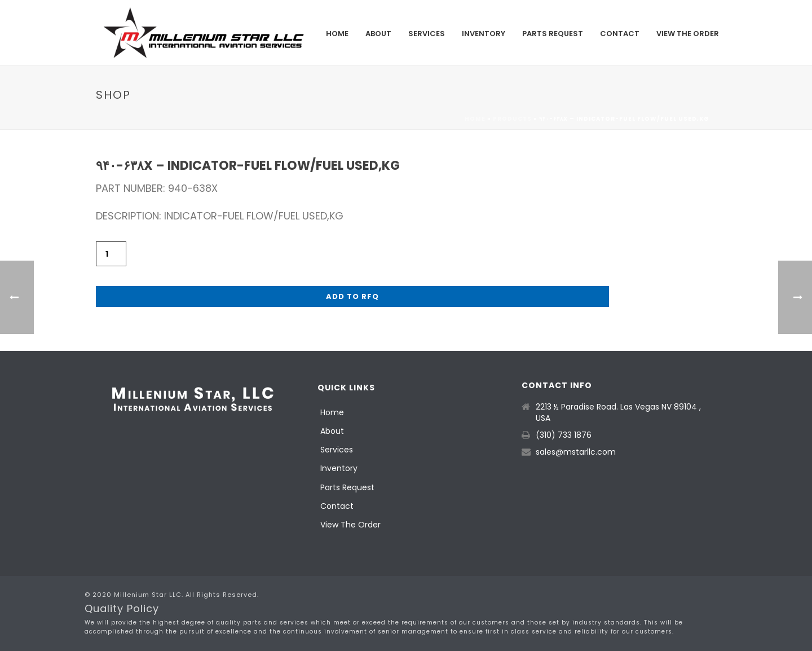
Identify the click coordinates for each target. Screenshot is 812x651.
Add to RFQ (352, 296)
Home (337, 34)
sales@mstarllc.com (576, 452)
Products (512, 119)
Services (427, 34)
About (378, 34)
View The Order (688, 34)
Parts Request (553, 34)
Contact (620, 34)
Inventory (484, 34)
